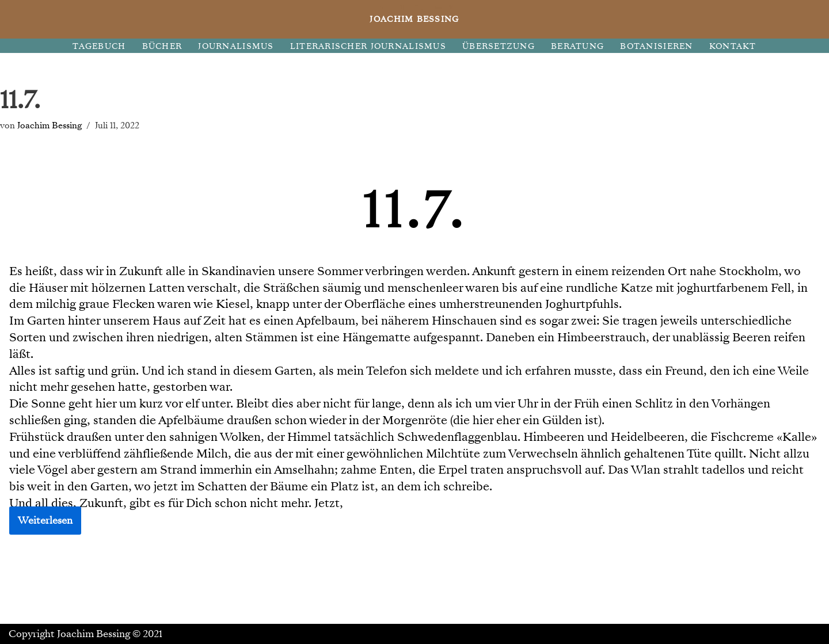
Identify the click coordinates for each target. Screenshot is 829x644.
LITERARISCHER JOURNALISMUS (368, 46)
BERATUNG (577, 46)
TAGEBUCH (99, 46)
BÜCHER (162, 46)
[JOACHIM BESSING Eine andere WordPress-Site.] (415, 19)
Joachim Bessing (50, 125)
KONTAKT (733, 46)
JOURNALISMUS (236, 46)
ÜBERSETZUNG (499, 46)
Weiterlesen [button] (45, 521)
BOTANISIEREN (656, 46)
